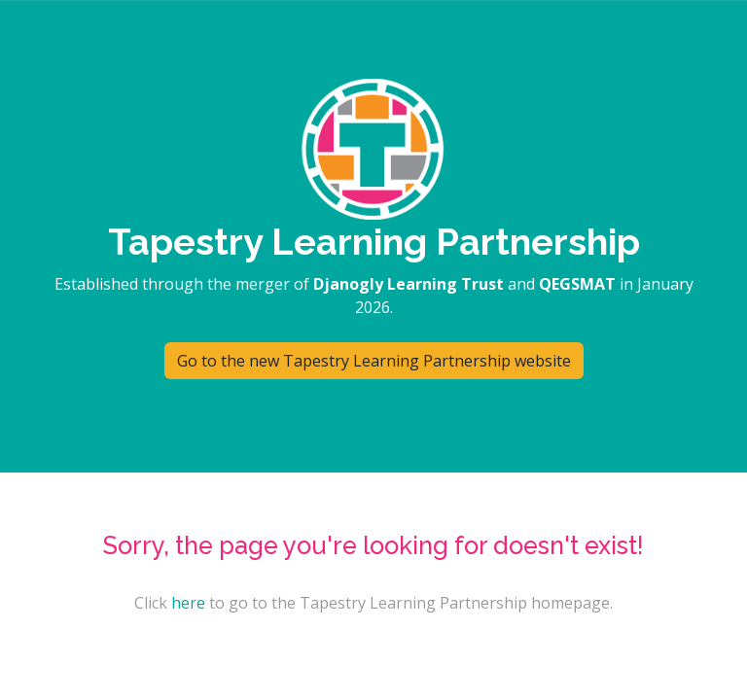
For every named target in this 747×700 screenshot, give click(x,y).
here (188, 603)
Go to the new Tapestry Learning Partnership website (374, 361)
